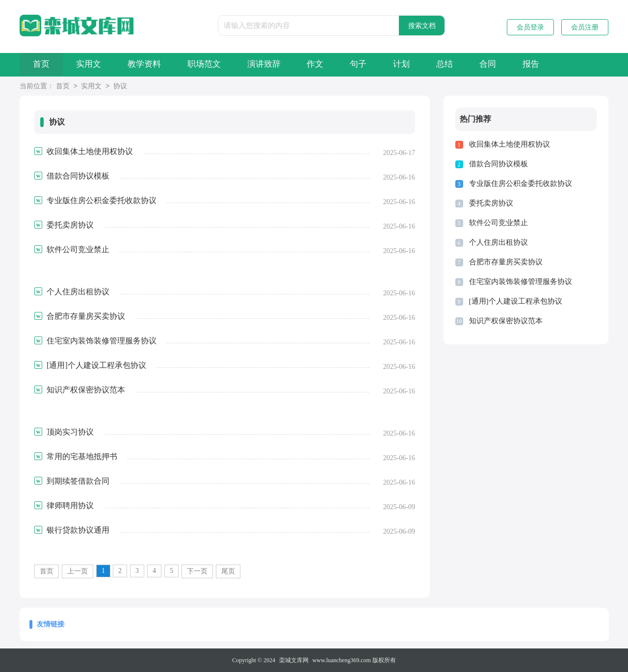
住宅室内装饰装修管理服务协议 (521, 282)
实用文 (94, 65)
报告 (573, 65)
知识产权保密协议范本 (506, 321)
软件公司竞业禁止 (498, 223)
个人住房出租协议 (498, 242)
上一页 (78, 571)
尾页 (228, 571)
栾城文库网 (294, 660)
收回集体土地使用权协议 (510, 144)
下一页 (197, 571)
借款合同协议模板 (498, 164)
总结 (478, 65)
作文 (337, 65)
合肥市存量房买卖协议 (506, 262)
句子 (384, 65)
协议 (120, 87)
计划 (431, 65)
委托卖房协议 (491, 203)
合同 (525, 65)
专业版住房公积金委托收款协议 (521, 183)
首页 (43, 65)
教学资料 (154, 65)
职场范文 (218, 65)
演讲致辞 (282, 65)
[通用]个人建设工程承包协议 (516, 301)
